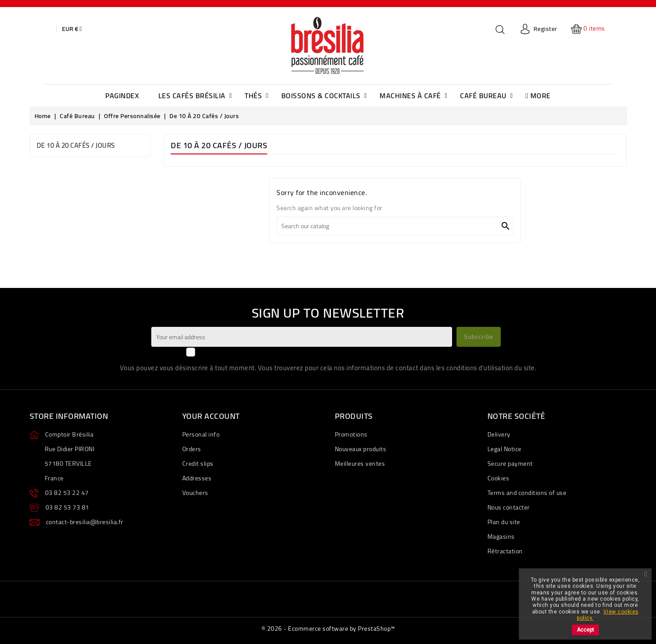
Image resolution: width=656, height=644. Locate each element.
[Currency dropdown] (72, 29)
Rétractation (505, 551)
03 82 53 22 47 (67, 493)
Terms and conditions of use (527, 493)
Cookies (499, 478)
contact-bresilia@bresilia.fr (85, 522)
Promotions (351, 434)
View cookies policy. (608, 615)
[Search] (395, 226)
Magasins (501, 537)
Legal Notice (504, 449)
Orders (192, 449)
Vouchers (195, 493)
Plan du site (504, 522)
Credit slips (198, 464)
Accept (585, 630)
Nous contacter (509, 507)
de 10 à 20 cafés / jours (76, 145)
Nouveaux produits (361, 449)
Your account (211, 416)
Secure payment (510, 464)
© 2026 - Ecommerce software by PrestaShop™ (328, 629)
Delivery (499, 434)
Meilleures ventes (360, 464)
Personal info (201, 434)
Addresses (197, 478)
